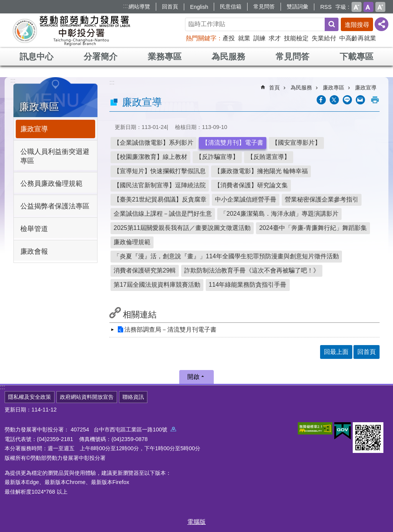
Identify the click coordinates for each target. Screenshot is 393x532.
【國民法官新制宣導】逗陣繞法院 (160, 185)
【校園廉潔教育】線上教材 (150, 157)
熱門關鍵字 (201, 38)
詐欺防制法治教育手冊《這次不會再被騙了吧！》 (252, 270)
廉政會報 (34, 251)
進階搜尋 (357, 25)
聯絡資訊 (133, 397)
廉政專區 (39, 107)
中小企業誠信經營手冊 (246, 199)
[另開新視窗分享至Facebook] (321, 100)
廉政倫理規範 (132, 242)
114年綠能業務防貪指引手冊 (248, 285)
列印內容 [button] (375, 100)
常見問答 (264, 7)
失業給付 (324, 38)
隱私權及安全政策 (30, 397)
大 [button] (380, 7)
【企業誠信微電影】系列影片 (154, 143)
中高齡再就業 (358, 38)
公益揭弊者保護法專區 (55, 206)
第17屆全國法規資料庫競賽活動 (157, 285)
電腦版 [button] (196, 522)
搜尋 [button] (332, 24)
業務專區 (165, 57)
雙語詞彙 (297, 7)
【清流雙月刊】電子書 (233, 143)
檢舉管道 (34, 229)
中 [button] (368, 7)
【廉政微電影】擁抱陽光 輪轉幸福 (261, 171)
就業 (244, 38)
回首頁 (170, 7)
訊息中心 (36, 57)
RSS (326, 7)
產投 (229, 38)
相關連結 (140, 315)
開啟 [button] (193, 377)
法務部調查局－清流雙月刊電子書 (170, 330)
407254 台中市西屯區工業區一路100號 (123, 430)
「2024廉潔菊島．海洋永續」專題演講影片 (279, 214)
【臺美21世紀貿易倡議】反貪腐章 (160, 199)
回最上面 (336, 352)
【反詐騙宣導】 (217, 157)
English (199, 7)
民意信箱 (231, 7)
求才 (275, 38)
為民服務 (228, 57)
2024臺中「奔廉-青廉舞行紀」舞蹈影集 (313, 228)
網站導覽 (139, 7)
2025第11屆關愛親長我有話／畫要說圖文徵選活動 (182, 228)
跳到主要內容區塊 (4, 4)
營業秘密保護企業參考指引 (322, 199)
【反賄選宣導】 (269, 157)
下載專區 (357, 57)
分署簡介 (101, 57)
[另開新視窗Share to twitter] (334, 100)
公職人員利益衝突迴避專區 (55, 156)
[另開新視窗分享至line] (347, 100)
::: (125, 6)
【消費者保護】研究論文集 (251, 185)
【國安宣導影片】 (296, 143)
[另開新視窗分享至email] (360, 100)
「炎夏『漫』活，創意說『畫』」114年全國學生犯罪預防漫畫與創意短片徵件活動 (226, 256)
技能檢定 (296, 38)
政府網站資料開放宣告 (87, 397)
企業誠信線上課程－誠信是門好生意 (163, 214)
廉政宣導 (34, 129)
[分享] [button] (381, 24)
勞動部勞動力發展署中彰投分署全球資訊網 (71, 31)
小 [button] (357, 7)
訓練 (259, 38)
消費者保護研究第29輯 (145, 270)
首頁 (274, 88)
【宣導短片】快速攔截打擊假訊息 (160, 171)
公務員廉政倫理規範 (51, 183)
